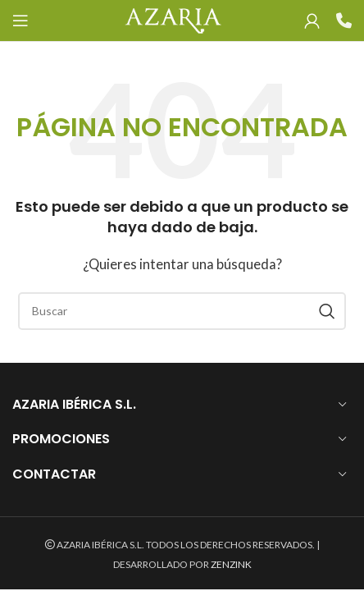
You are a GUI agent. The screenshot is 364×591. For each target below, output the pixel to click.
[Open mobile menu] (20, 21)
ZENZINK (231, 564)
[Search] (182, 311)
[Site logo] (173, 19)
